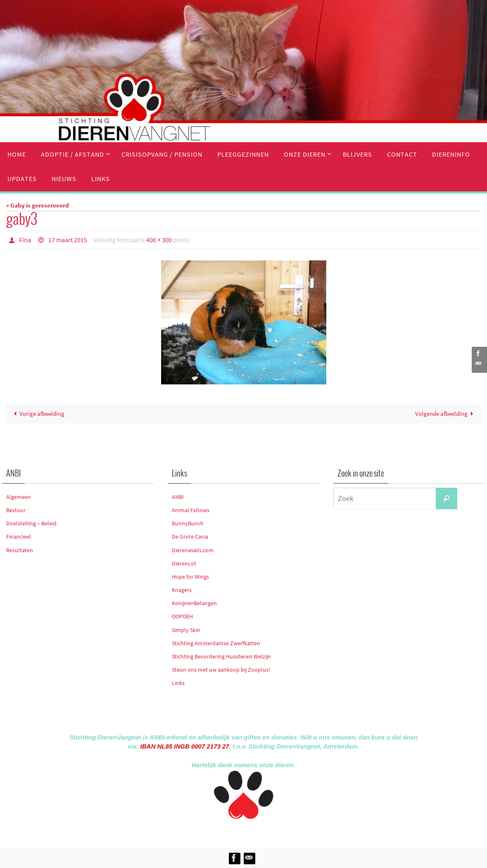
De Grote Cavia (190, 537)
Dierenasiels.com (193, 550)
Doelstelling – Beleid (31, 523)
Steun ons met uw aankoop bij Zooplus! (221, 670)
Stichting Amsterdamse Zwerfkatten (216, 643)
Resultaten (20, 550)
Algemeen (19, 497)
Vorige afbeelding (38, 414)
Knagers (182, 590)
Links (178, 683)
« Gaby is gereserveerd (38, 205)
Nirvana (255, 832)
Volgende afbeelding (446, 414)
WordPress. (282, 832)
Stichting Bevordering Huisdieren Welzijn (221, 656)
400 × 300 (159, 240)
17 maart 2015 (68, 240)
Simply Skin (186, 630)
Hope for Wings (190, 577)
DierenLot (184, 563)
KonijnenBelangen (194, 603)
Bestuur (16, 510)
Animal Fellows (191, 510)
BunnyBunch (188, 523)
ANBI (178, 497)
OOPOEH (182, 616)
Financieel (19, 537)
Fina (25, 240)
